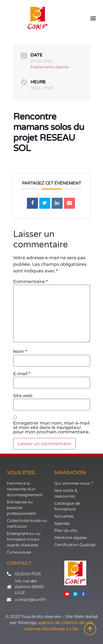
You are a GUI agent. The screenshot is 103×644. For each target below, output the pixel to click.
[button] (93, 18)
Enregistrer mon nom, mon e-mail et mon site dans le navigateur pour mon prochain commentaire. (51, 428)
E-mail (22, 374)
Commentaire (30, 282)
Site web (23, 396)
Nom (20, 352)
